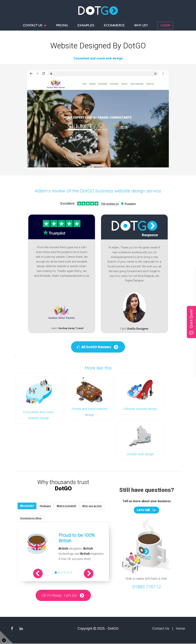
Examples (86, 26)
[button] (41, 574)
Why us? (141, 26)
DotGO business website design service (121, 191)
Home (180, 629)
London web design (140, 453)
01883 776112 (147, 586)
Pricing (62, 26)
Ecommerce (114, 26)
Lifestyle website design (140, 409)
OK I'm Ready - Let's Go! (59, 596)
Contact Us (161, 629)
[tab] (27, 506)
